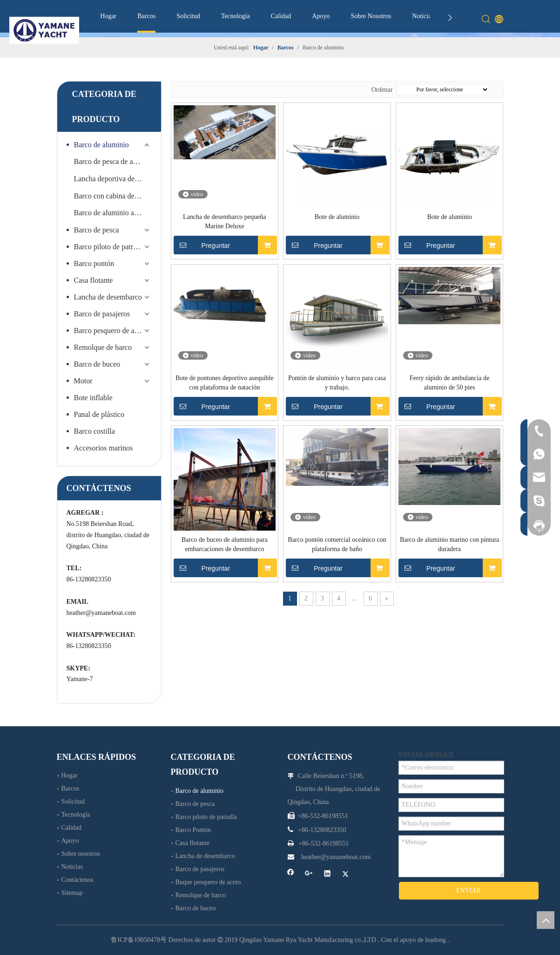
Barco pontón (94, 263)
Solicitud (188, 16)
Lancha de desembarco (108, 297)
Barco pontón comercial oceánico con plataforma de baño (337, 544)
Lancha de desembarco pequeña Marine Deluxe (224, 222)
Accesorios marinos (104, 448)
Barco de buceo (97, 364)
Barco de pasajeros (102, 314)
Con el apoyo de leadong (414, 940)
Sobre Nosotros (371, 16)
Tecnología (236, 16)
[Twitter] (346, 874)
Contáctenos (78, 880)
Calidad (281, 16)
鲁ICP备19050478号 (139, 940)
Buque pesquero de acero (208, 882)
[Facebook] (291, 874)
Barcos (146, 16)
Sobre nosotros (81, 854)
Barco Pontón (193, 830)
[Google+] (309, 874)
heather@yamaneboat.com (101, 613)
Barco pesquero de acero (111, 331)
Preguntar (202, 245)
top (546, 920)
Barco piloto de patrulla (109, 247)
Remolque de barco (103, 347)
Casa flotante (94, 280)
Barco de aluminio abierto (113, 213)
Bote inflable (93, 398)
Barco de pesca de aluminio (113, 161)
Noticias (423, 16)
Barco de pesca (97, 230)
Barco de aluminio (101, 145)
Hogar (108, 16)
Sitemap (72, 893)
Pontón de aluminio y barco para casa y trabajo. (337, 383)
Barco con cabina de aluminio (113, 196)
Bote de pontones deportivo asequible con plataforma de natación (225, 383)
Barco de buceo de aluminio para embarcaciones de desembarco (225, 544)
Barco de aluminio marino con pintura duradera (449, 544)
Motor (83, 381)
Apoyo (321, 16)
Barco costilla (94, 431)
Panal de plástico (99, 414)
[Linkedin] (327, 874)
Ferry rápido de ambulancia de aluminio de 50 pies (449, 383)
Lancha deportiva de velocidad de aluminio (113, 179)
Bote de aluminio (337, 217)
